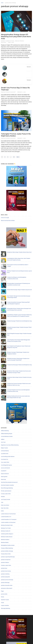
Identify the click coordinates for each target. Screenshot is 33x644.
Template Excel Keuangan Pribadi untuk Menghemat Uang (14, 321)
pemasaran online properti (7, 530)
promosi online (4, 536)
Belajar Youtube (4, 390)
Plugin (2, 533)
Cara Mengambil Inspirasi (6, 407)
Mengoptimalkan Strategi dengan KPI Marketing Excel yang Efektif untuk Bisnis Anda (16, 37)
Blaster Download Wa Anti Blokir (8, 221)
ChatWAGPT (4, 413)
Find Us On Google (5, 218)
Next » (18, 157)
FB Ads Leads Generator (6, 433)
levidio (2, 453)
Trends (2, 544)
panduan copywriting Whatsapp (8, 499)
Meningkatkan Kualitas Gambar (8, 487)
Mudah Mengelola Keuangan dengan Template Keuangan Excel (15, 300)
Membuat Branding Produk (7, 467)
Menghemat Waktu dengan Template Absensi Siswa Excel (14, 252)
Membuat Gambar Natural (8, 41)
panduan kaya (4, 510)
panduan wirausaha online (7, 527)
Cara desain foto (5, 401)
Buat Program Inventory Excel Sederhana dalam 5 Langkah (15, 259)
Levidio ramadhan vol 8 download (8, 464)
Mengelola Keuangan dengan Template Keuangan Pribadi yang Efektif (17, 297)
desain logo (3, 421)
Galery (23, 641)
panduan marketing (5, 516)
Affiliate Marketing (5, 373)
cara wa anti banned (5, 410)
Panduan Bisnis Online (6, 496)
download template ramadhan (7, 427)
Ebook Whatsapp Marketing (7, 430)
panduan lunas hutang (6, 513)
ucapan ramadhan (5, 547)
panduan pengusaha (5, 519)
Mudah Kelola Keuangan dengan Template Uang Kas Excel (14, 274)
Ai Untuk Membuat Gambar (7, 378)
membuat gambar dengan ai (7, 476)
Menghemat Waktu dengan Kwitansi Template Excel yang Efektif (16, 328)
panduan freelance (5, 504)
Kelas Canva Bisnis (5, 447)
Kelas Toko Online (5, 450)
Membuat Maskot (5, 484)
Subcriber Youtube (5, 542)
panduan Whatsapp (5, 524)
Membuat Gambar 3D (6, 473)
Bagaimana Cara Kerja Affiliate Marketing (10, 387)
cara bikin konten (5, 395)
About (10, 641)
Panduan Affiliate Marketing (7, 490)
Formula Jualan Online (6, 436)
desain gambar (4, 418)
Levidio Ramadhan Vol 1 (6, 458)
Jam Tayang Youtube (6, 441)
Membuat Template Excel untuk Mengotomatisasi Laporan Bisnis (16, 262)
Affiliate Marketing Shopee (7, 375)
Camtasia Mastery (5, 393)
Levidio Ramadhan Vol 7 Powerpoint (9, 461)
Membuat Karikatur (5, 481)
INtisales (3, 438)
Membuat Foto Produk (6, 470)
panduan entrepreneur (6, 501)
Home (2, 3)
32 (14, 157)
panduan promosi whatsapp (8, 92)
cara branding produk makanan (8, 398)
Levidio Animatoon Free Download (8, 456)
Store (16, 641)
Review (3, 539)
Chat (29, 641)
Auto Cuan (3, 384)
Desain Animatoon (5, 416)
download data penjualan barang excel (9, 424)
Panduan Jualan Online (6, 507)
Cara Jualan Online (5, 404)
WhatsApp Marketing (6, 550)
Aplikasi (3, 381)
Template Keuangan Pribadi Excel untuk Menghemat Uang (14, 295)
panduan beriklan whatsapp (7, 493)
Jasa (2, 444)
